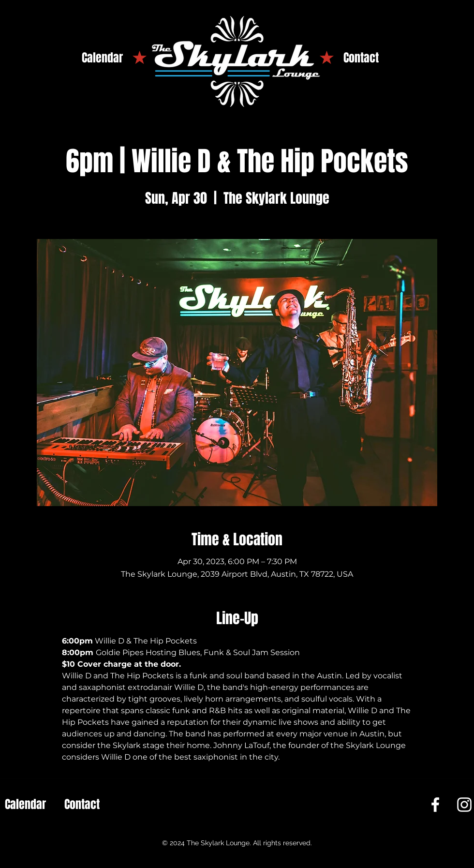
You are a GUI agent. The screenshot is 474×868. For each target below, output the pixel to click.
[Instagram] (464, 805)
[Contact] (361, 58)
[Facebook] (435, 805)
